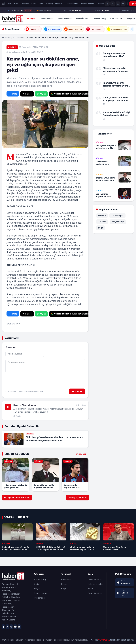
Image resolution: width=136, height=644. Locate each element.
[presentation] (26, 381)
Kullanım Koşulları (96, 584)
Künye (64, 589)
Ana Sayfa (30, 19)
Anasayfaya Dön (77, 497)
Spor (41, 4)
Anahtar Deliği (99, 19)
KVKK (91, 589)
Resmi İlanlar (82, 19)
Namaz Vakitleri (88, 4)
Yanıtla (17, 416)
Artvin (36, 584)
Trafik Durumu (72, 4)
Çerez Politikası (95, 593)
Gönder (77, 392)
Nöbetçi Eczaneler (54, 4)
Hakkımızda (66, 580)
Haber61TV (33, 29)
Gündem (21, 38)
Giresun (102, 216)
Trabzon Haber (64, 19)
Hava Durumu (13, 4)
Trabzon (102, 222)
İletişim (64, 584)
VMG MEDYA (104, 640)
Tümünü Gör (82, 454)
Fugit (101, 228)
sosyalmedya (118, 222)
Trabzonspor (46, 19)
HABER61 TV (116, 19)
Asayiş (37, 589)
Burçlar (101, 4)
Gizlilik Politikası (95, 580)
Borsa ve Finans (29, 4)
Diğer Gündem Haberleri (17, 497)
